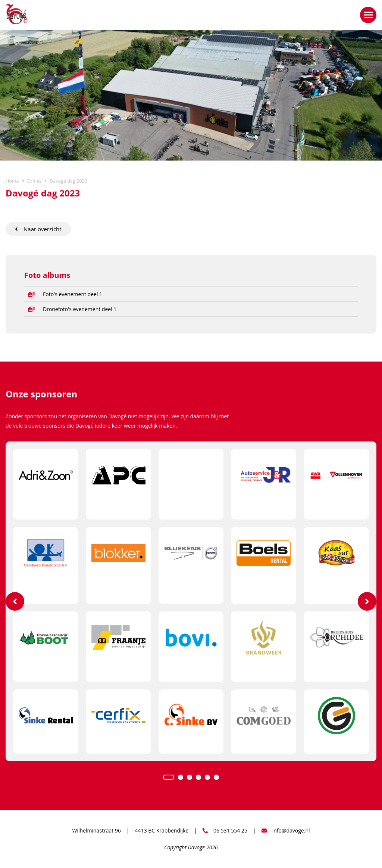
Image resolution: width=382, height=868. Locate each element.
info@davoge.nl (286, 830)
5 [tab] (207, 777)
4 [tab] (198, 777)
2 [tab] (181, 777)
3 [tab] (190, 777)
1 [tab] (169, 777)
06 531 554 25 (225, 830)
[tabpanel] (191, 601)
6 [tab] (216, 777)
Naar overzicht (38, 229)
